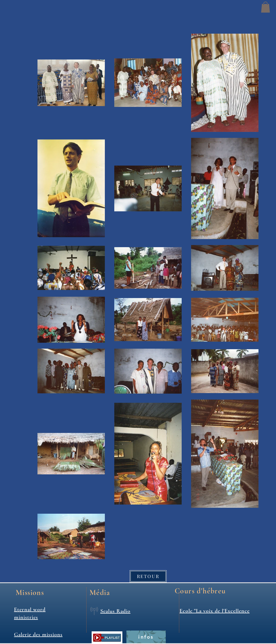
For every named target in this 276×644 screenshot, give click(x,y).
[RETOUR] (148, 576)
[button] (265, 7)
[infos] (146, 637)
